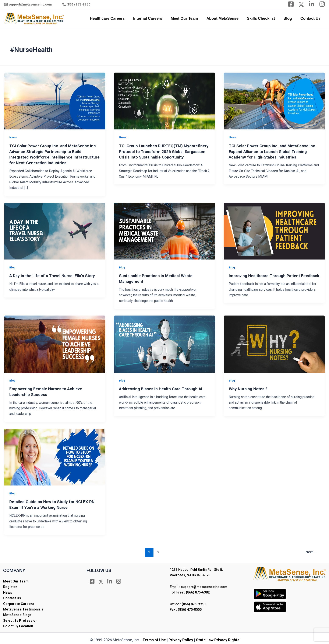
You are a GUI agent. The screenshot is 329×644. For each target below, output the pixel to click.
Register (10, 585)
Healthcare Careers (113, 18)
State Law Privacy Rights (218, 638)
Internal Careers (152, 18)
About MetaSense (225, 18)
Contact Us (311, 18)
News (13, 137)
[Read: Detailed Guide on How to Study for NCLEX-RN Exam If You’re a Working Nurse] (55, 455)
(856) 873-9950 (78, 4)
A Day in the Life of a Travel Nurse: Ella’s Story (54, 275)
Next (311, 550)
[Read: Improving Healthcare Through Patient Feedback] (274, 230)
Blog (289, 18)
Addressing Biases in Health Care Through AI (163, 388)
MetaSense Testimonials (23, 607)
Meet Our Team (188, 18)
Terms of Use (154, 638)
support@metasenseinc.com (30, 4)
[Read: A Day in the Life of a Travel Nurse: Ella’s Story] (55, 230)
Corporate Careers (19, 602)
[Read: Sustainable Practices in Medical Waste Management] (164, 230)
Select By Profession (20, 619)
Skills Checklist (263, 18)
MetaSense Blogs (17, 613)
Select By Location (18, 624)
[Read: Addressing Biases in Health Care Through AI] (164, 343)
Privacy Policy (181, 638)
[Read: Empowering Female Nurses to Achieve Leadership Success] (55, 343)
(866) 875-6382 (198, 591)
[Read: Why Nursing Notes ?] (274, 343)
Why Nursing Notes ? (249, 388)
